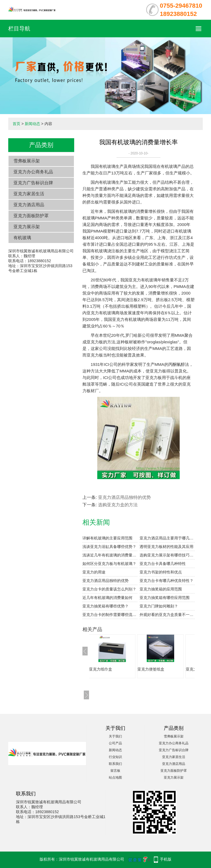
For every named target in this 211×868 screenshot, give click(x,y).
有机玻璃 (22, 238)
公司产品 (115, 743)
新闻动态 (32, 124)
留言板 (115, 771)
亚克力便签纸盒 (156, 669)
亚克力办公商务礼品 (33, 172)
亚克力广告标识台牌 (33, 183)
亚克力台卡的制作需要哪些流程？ (110, 615)
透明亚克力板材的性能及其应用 (166, 547)
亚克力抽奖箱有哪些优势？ (105, 606)
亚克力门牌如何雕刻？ (159, 606)
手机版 (166, 859)
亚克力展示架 (27, 227)
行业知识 (115, 757)
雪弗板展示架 (27, 161)
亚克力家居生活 (29, 194)
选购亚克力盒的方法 (118, 505)
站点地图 (115, 777)
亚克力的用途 (94, 572)
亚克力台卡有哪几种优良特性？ (166, 581)
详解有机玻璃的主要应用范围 (107, 538)
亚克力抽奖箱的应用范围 (161, 589)
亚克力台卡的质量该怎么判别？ (109, 589)
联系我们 (115, 764)
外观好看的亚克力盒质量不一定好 (167, 615)
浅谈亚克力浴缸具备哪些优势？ (109, 547)
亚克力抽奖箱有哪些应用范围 (165, 598)
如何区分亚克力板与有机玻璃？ (109, 564)
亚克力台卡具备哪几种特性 (163, 564)
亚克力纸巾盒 (106, 669)
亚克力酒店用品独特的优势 (124, 497)
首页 (16, 124)
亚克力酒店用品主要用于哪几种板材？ (167, 538)
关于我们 (115, 736)
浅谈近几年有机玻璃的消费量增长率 (110, 555)
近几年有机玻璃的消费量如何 (107, 598)
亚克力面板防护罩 (31, 216)
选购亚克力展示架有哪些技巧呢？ (167, 555)
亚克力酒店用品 (29, 205)
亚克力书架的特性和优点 (161, 572)
